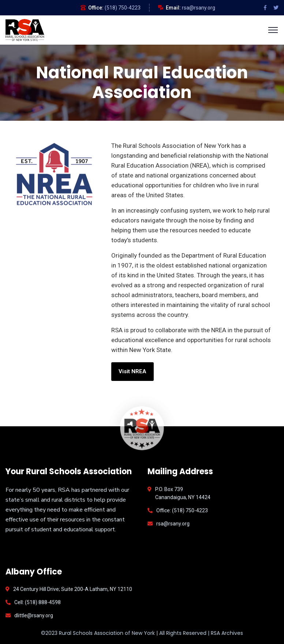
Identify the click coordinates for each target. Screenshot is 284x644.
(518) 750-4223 (123, 8)
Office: (96, 8)
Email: (173, 8)
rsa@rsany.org (199, 8)
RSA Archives (227, 633)
